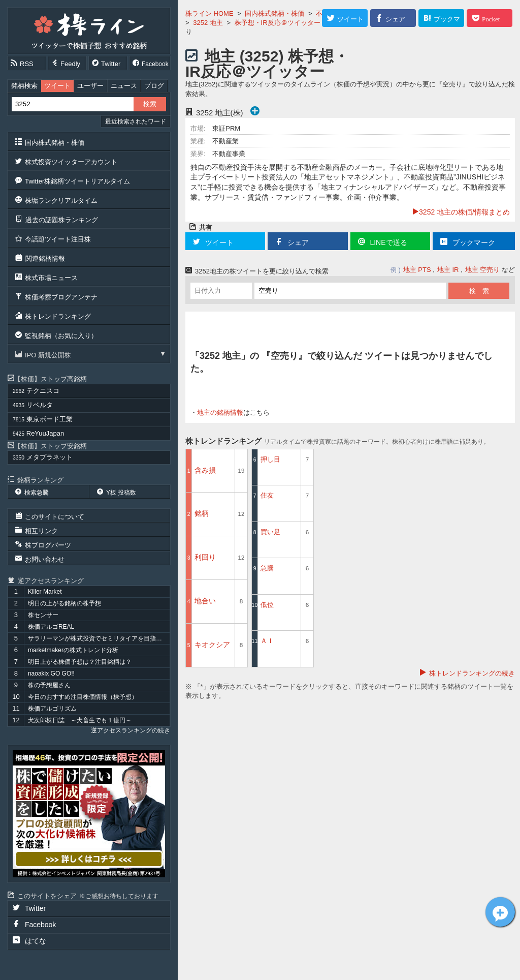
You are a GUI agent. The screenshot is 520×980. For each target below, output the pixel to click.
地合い (205, 601)
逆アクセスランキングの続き (131, 730)
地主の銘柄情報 (220, 412)
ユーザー (90, 86)
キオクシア (212, 645)
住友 (267, 495)
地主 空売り (483, 270)
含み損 (205, 470)
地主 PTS (417, 270)
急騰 (267, 568)
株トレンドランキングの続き (472, 673)
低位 (267, 605)
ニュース (124, 86)
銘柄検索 (24, 86)
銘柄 (202, 513)
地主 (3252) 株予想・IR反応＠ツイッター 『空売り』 (267, 71)
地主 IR (448, 270)
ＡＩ (267, 641)
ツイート (57, 86)
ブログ (154, 86)
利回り (205, 557)
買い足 (270, 532)
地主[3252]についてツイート (500, 912)
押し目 (270, 459)
